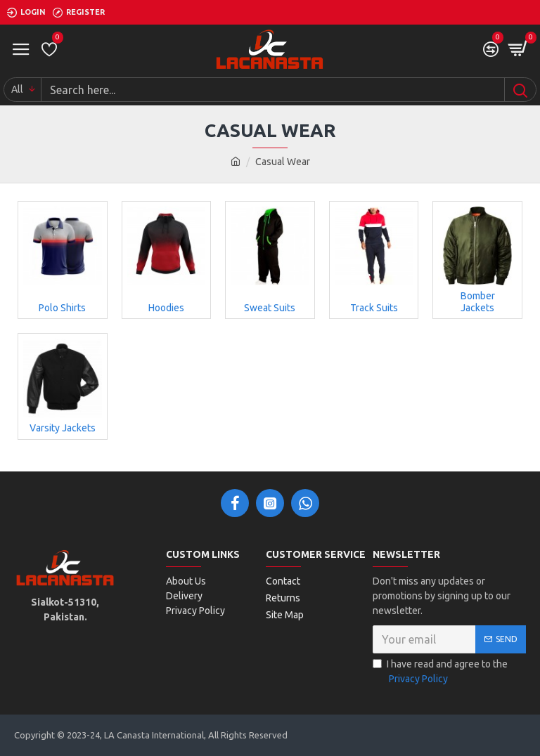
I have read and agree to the (440, 672)
